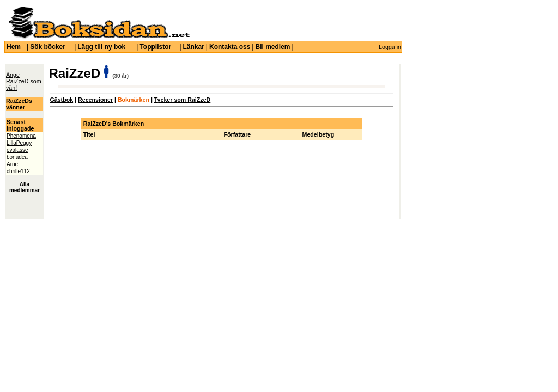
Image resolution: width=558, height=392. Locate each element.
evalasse (17, 150)
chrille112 (18, 171)
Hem (14, 47)
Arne (12, 164)
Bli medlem (272, 47)
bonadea (17, 157)
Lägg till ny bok (101, 47)
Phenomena (21, 136)
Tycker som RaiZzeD (182, 100)
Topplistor (155, 47)
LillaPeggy (19, 143)
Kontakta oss (230, 47)
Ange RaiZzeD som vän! (24, 81)
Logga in (390, 47)
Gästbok (61, 100)
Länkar (194, 47)
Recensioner (95, 100)
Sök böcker (48, 47)
